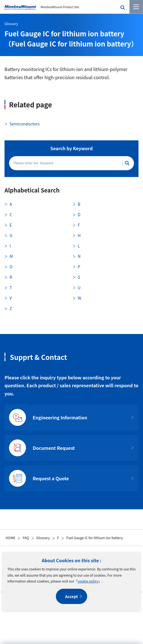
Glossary (43, 538)
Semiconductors (25, 124)
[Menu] (136, 7)
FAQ (26, 538)
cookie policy (88, 581)
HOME (10, 538)
